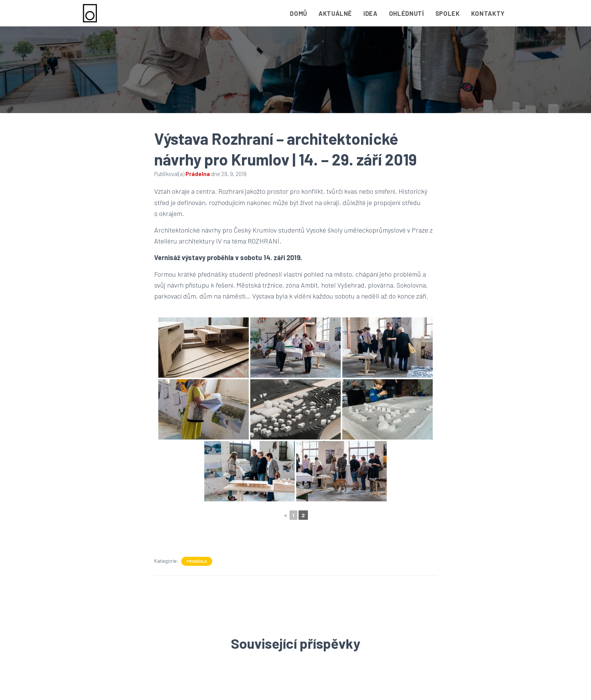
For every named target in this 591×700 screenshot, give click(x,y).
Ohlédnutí (407, 13)
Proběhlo (197, 561)
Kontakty (488, 13)
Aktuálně (335, 13)
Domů (299, 13)
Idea (371, 13)
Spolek (448, 13)
